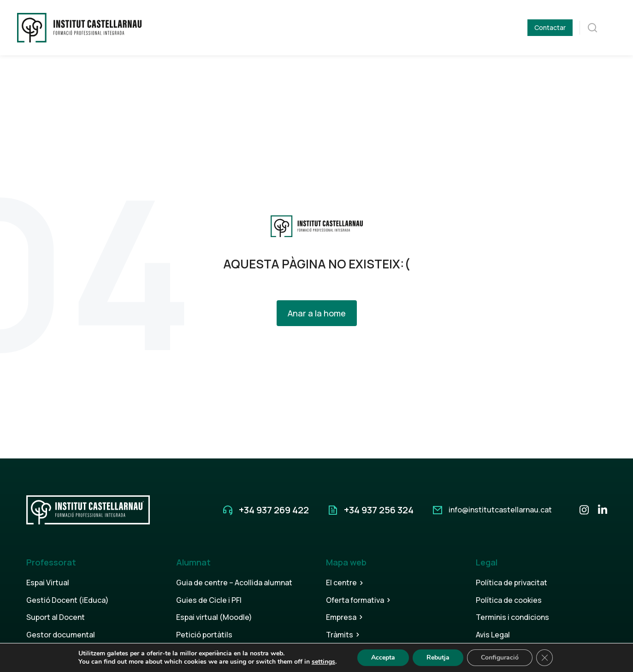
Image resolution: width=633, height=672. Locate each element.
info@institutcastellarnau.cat (500, 510)
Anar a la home (317, 313)
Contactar (550, 27)
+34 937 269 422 (274, 510)
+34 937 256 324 (379, 510)
